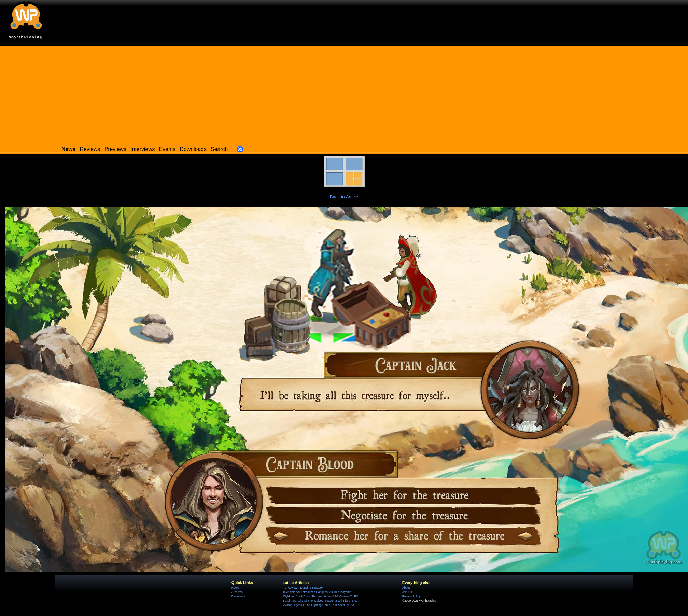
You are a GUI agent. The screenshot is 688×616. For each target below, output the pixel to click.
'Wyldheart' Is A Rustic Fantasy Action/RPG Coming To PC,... (322, 596)
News (235, 588)
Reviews (90, 149)
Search (219, 149)
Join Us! (408, 592)
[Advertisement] (344, 94)
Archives (237, 592)
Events (167, 149)
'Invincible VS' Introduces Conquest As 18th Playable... (318, 592)
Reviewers (238, 596)
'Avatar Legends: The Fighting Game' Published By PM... (320, 605)
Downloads (193, 149)
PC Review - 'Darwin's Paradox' (303, 588)
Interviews (143, 149)
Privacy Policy (411, 596)
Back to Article (344, 197)
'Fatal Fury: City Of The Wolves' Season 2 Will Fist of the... (321, 601)
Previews (115, 149)
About (406, 588)
